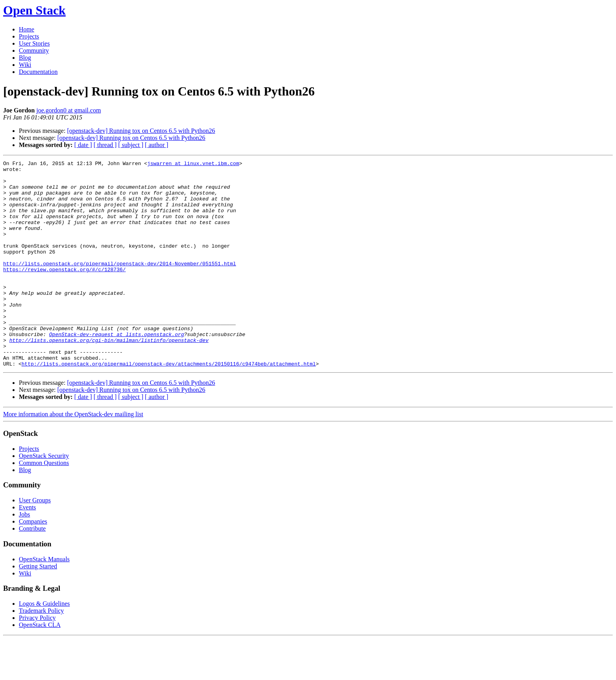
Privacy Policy (37, 659)
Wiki (25, 65)
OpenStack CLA (40, 666)
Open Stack (34, 10)
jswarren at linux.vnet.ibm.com (193, 164)
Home (27, 29)
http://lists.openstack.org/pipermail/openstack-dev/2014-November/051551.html (120, 285)
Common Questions (44, 504)
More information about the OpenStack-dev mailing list (73, 455)
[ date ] (83, 145)
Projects (29, 36)
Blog (25, 58)
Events (27, 549)
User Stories (34, 43)
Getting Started (38, 607)
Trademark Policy (41, 652)
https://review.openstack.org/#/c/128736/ (64, 292)
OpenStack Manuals (44, 600)
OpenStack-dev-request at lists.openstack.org (116, 369)
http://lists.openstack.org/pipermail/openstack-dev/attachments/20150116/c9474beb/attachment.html (169, 405)
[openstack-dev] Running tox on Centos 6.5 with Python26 (141, 131)
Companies (33, 563)
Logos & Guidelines (44, 645)
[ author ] (157, 145)
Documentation (38, 72)
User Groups (35, 541)
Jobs (24, 556)
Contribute (32, 570)
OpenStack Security (44, 497)
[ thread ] (105, 145)
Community (34, 51)
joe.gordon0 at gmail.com (68, 110)
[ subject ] (131, 145)
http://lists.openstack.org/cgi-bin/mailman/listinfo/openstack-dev (109, 377)
